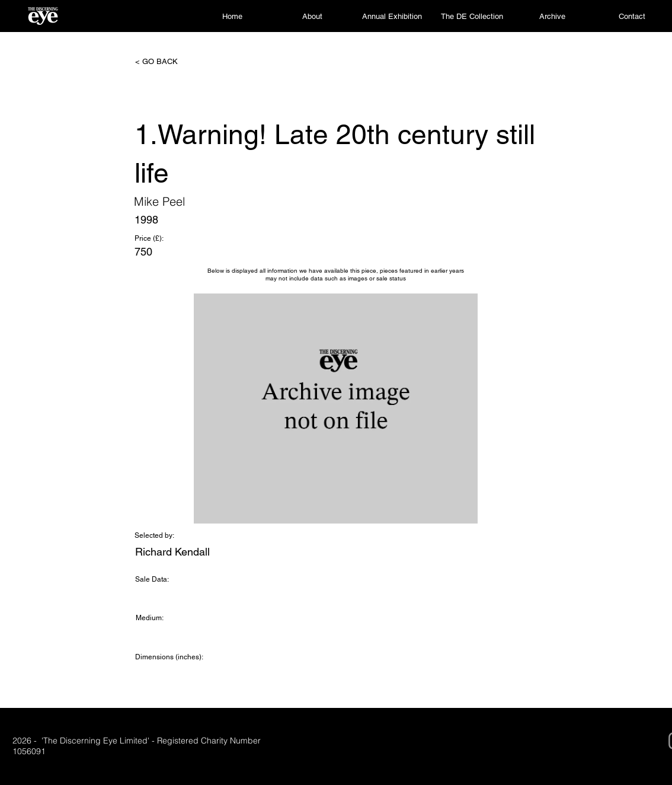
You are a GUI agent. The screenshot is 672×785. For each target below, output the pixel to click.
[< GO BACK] (174, 62)
